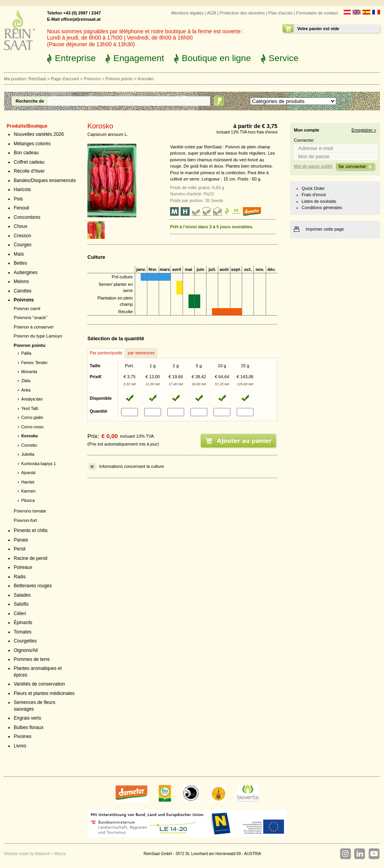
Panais (21, 540)
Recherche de (30, 101)
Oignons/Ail (26, 650)
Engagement (139, 58)
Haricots (22, 189)
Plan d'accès (281, 13)
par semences (141, 353)
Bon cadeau (26, 153)
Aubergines (26, 272)
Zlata (26, 381)
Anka (26, 390)
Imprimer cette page (325, 229)
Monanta (29, 372)
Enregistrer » (364, 130)
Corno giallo (32, 418)
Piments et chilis (31, 531)
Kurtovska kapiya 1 (38, 464)
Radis (20, 577)
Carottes (23, 291)
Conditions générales (322, 208)
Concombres (27, 217)
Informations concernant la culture (131, 466)
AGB (211, 13)
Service (284, 58)
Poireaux (23, 567)
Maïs (19, 254)
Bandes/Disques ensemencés (45, 180)
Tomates (23, 632)
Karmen (28, 491)
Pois (18, 199)
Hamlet (28, 482)
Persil (20, 549)
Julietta (28, 454)
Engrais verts (27, 718)
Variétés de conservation (39, 684)
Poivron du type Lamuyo (38, 336)
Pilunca (28, 501)
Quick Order (313, 188)
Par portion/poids (106, 353)
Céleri (20, 614)
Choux (21, 226)
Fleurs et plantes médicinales (44, 693)
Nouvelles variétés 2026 (39, 134)
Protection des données (242, 13)
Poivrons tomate (30, 511)
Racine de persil (31, 558)
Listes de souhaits (319, 201)
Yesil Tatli (30, 409)
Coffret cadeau (29, 162)
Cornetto (29, 445)
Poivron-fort (25, 520)
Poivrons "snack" (31, 318)
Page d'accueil (65, 79)
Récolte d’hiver (29, 171)
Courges (23, 245)
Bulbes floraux (29, 727)
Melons (21, 282)
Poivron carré (27, 309)
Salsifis (21, 604)
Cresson (23, 236)
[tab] (106, 353)
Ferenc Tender (34, 363)
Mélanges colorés (32, 144)
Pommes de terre (32, 659)
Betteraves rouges (33, 586)
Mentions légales (187, 13)
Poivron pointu (119, 79)
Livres (20, 746)
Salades (22, 595)
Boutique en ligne (216, 58)
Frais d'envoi (314, 195)
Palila (26, 353)
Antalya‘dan (32, 399)
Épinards (23, 623)
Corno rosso (32, 427)
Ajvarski (28, 473)
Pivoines (23, 736)
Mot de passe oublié (313, 166)
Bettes (20, 263)
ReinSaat (37, 79)
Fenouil (21, 208)
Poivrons (92, 79)
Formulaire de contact (317, 13)
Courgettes (25, 641)
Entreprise (75, 58)
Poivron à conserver (34, 327)
